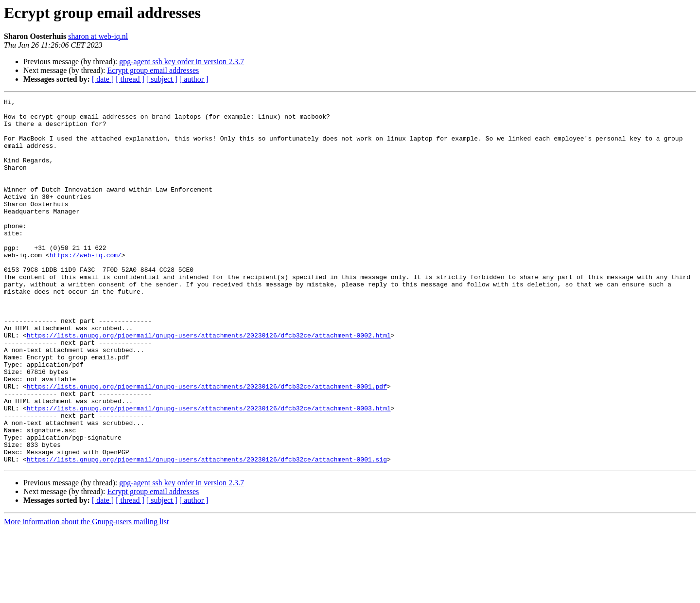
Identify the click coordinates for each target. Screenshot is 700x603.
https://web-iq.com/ (86, 287)
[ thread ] (130, 79)
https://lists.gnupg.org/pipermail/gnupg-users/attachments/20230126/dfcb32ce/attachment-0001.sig (207, 532)
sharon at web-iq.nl (98, 36)
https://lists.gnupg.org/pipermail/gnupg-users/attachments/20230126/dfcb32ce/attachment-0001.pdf (207, 444)
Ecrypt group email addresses (153, 70)
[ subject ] (162, 79)
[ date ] (103, 79)
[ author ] (194, 79)
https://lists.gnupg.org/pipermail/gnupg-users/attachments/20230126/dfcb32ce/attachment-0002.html (209, 383)
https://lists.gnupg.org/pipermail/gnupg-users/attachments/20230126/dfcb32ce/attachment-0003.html (209, 471)
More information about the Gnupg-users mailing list (87, 594)
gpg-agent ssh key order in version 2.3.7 (182, 62)
